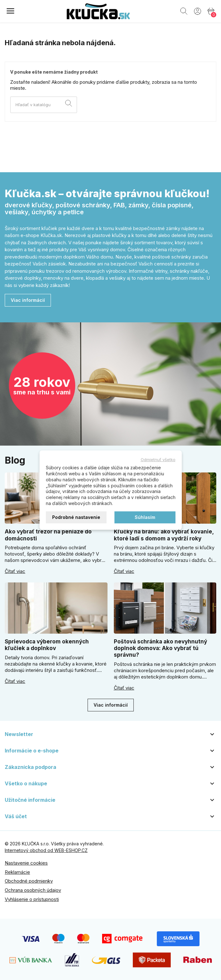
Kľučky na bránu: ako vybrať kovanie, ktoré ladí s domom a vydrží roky (164, 535)
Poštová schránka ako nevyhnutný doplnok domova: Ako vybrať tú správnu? (160, 648)
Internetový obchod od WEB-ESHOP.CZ (46, 850)
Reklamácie (17, 872)
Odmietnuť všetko (158, 460)
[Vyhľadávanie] (44, 105)
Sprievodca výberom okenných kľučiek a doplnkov (47, 645)
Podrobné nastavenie (76, 517)
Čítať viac (15, 571)
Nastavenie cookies (26, 863)
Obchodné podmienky (29, 881)
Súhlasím (145, 517)
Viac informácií (28, 300)
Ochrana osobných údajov (33, 890)
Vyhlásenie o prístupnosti (32, 899)
